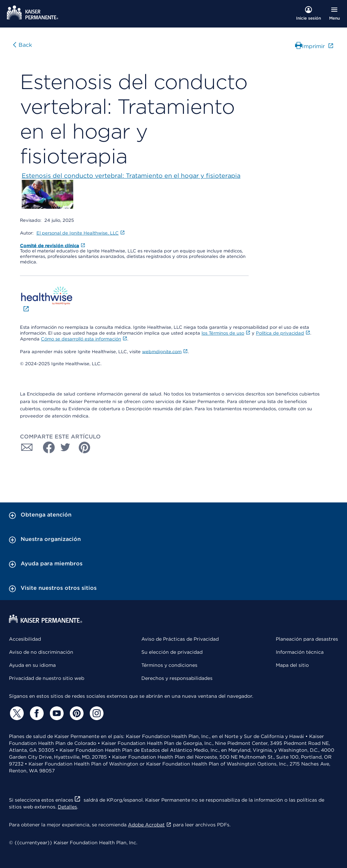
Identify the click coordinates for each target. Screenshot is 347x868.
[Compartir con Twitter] (65, 447)
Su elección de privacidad (172, 652)
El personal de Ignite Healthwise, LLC (81, 233)
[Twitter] (16, 713)
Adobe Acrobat (150, 825)
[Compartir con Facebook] (46, 447)
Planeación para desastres (307, 639)
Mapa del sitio (292, 665)
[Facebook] (36, 713)
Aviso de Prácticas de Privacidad (180, 639)
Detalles (67, 807)
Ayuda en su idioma (32, 665)
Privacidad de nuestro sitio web (47, 678)
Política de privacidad (283, 333)
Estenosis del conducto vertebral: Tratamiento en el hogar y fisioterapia (131, 176)
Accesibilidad (25, 639)
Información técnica (300, 652)
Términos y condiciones (169, 665)
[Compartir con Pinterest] (85, 447)
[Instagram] (96, 713)
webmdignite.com (165, 351)
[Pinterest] (76, 713)
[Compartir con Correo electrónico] (27, 447)
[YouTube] (56, 713)
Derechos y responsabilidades (177, 678)
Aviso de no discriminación (41, 652)
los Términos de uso (226, 333)
